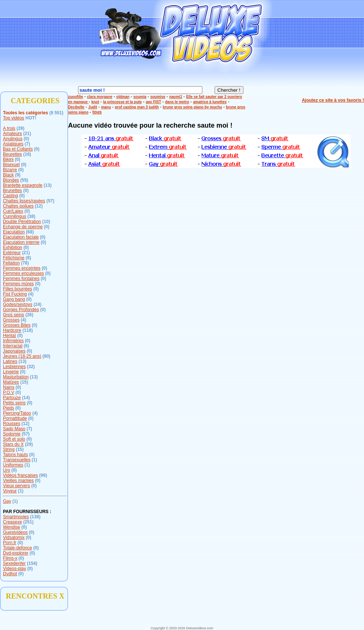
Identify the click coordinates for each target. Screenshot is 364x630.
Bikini (8, 159)
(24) (38, 304)
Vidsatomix (14, 538)
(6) (26, 346)
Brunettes (12, 191)
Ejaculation (14, 232)
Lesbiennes (14, 367)
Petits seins (14, 403)
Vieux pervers (16, 486)
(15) (24, 382)
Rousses (12, 424)
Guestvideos (15, 532)
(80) (46, 356)
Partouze (12, 398)
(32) (31, 367)
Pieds (9, 408)
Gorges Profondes (21, 310)
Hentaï (9, 336)
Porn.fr (10, 543)
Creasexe (12, 522)
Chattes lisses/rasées (24, 201)
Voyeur (10, 491)
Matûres (11, 382)
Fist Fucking (15, 294)
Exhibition (13, 247)
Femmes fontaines (21, 279)
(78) (25, 263)
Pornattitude (15, 418)
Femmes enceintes (22, 268)
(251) (28, 522)
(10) (46, 222)
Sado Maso (14, 429)
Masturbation (16, 377)
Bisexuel (11, 165)
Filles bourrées (18, 289)
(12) (39, 206)
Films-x (10, 558)
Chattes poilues (18, 206)
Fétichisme (14, 258)
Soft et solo (14, 439)
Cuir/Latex (13, 211)
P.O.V (9, 393)
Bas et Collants (18, 149)
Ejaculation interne (21, 242)
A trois (9, 128)
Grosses (11, 320)
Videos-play (14, 569)
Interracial (13, 346)
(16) (27, 154)
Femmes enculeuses (23, 273)
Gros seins (14, 315)
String (9, 449)
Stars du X (13, 444)
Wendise (11, 527)
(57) (50, 201)
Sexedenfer (14, 563)
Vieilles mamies (18, 481)
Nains (9, 387)
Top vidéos (14, 118)
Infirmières (13, 341)
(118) (28, 330)
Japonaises (14, 351)
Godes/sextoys (18, 304)
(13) (48, 185)
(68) (30, 232)
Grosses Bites (17, 325)
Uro (6, 470)
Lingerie (11, 372)
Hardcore (12, 330)
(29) (21, 128)
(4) (31, 294)
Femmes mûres (18, 284)
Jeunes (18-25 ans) (22, 356)
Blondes (11, 180)
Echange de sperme (23, 227)
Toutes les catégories (26, 113)
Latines (10, 361)
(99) (43, 475)
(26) (29, 315)
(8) (28, 258)
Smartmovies (16, 517)
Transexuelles (17, 460)
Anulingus (13, 139)
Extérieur (12, 253)
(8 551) (56, 113)
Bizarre (10, 170)
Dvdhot (10, 574)
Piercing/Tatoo (17, 413)
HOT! (31, 118)
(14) (26, 398)
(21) (27, 134)
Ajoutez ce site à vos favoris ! (333, 100)
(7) (28, 144)
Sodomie (12, 434)
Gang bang (14, 299)
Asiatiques (13, 144)
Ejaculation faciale (21, 237)
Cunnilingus (15, 216)
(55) (24, 180)
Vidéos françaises (21, 475)
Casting (11, 196)
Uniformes (13, 465)
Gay (7, 501)
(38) (31, 216)
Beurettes (12, 154)
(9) (18, 175)
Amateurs (12, 134)
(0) (26, 139)
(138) (35, 517)
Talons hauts (15, 455)
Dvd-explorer (16, 553)
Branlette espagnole (23, 185)
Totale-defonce (18, 548)
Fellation (11, 263)
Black (8, 175)
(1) (35, 460)
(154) (32, 563)
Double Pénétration (22, 222)
